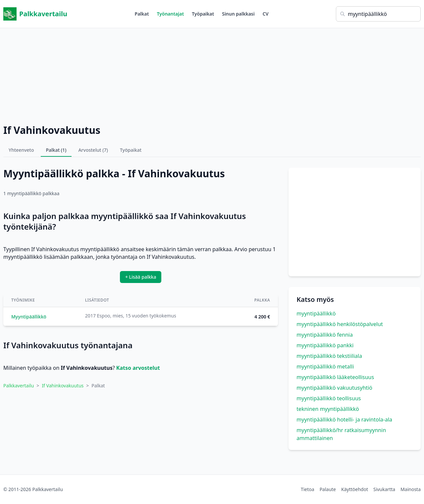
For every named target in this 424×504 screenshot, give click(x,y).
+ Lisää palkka (141, 277)
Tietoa (308, 489)
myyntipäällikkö (316, 313)
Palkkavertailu (35, 14)
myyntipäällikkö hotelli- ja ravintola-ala (344, 420)
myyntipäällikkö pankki (325, 345)
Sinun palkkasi (238, 14)
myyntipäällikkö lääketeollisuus (335, 377)
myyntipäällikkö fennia (325, 335)
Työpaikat (203, 14)
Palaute (328, 489)
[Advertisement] (212, 75)
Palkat (142, 14)
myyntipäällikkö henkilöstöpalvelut (340, 324)
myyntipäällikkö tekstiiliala (329, 356)
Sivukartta (384, 489)
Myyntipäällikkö (29, 317)
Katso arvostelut (138, 368)
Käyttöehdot (355, 489)
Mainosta (411, 489)
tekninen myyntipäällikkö (328, 409)
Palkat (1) (56, 150)
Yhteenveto (21, 150)
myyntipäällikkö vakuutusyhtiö (334, 388)
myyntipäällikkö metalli (325, 366)
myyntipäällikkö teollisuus (329, 398)
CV (266, 14)
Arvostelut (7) (93, 150)
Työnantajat (170, 14)
